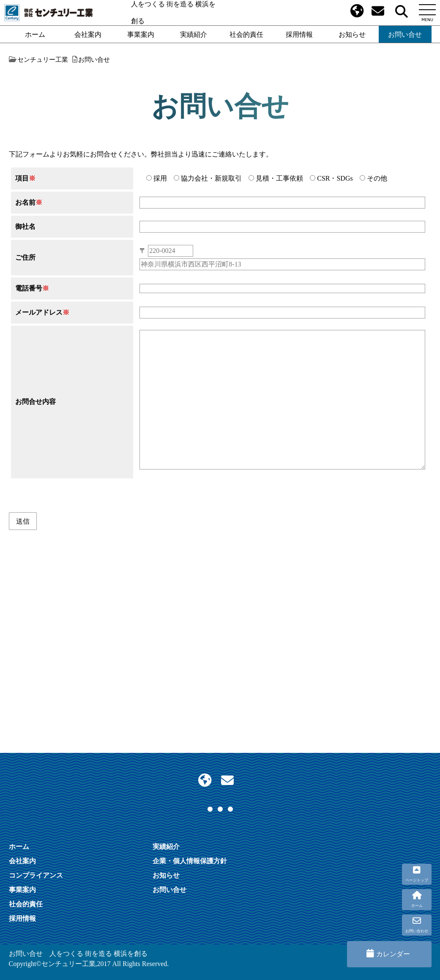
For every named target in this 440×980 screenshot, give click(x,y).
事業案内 (141, 34)
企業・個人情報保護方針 (190, 861)
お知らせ (352, 34)
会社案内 (88, 34)
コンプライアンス (36, 875)
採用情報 (299, 34)
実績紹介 (194, 34)
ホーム (35, 34)
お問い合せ (405, 34)
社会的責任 (246, 34)
